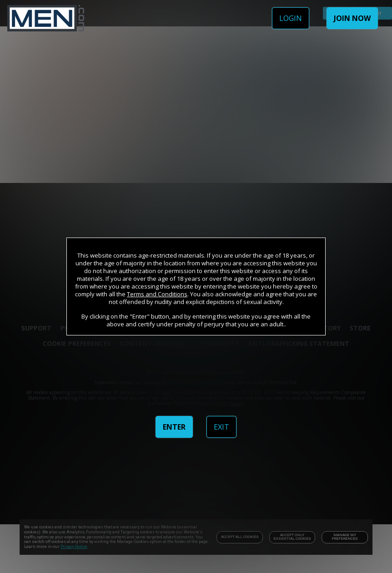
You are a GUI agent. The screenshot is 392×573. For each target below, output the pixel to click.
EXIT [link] (221, 427)
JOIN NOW (352, 18)
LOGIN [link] (291, 18)
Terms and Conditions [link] (157, 294)
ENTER (174, 427)
